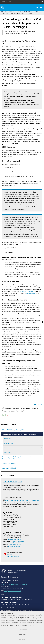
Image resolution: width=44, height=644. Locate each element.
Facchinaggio (7, 452)
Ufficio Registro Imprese (12, 481)
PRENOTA (10, 554)
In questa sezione (8, 425)
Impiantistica (7, 439)
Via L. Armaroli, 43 (15, 545)
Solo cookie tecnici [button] (22, 630)
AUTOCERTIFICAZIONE (27, 291)
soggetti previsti (31, 293)
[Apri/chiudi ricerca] (37, 7)
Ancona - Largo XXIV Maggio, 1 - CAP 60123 (14, 584)
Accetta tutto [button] (22, 635)
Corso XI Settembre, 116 (16, 546)
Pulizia (5, 448)
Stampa (38, 404)
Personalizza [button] (22, 640)
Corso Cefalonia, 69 (14, 543)
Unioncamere (4, 2)
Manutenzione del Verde (9, 468)
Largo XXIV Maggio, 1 (15, 539)
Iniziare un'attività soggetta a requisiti (28, 11)
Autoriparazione (8, 443)
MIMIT (10, 2)
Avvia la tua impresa (10, 11)
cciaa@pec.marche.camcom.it (13, 591)
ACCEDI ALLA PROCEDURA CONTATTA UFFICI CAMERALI (22, 501)
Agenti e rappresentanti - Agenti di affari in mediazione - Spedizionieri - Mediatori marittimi (19, 458)
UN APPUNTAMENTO (14, 556)
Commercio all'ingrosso (9, 463)
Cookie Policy (31, 625)
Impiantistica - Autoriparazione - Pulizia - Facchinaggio (19, 434)
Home (2, 11)
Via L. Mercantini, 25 (18, 541)
